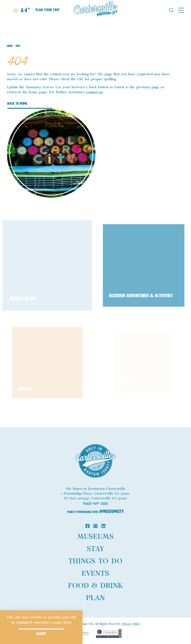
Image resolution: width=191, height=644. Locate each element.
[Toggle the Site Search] (171, 10)
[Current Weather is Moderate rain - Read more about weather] (21, 11)
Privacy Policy (131, 624)
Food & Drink (95, 586)
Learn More (62, 623)
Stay (95, 549)
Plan (95, 598)
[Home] (95, 10)
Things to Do (95, 561)
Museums (95, 537)
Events (95, 574)
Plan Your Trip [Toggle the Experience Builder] (47, 10)
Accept (41, 634)
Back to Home (17, 104)
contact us (94, 92)
